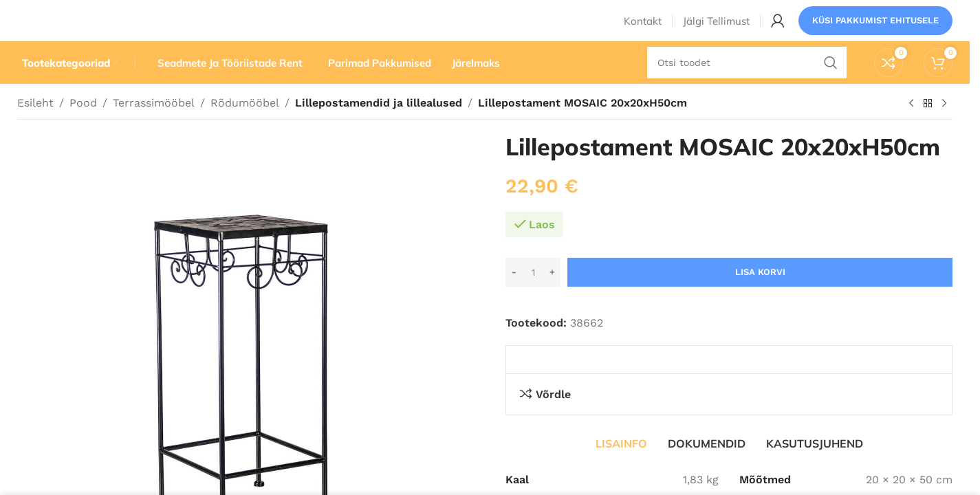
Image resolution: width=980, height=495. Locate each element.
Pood (83, 129)
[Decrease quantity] (514, 298)
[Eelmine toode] (911, 130)
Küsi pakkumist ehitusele (875, 31)
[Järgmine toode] (944, 130)
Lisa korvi (760, 298)
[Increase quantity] (552, 298)
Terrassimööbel (154, 129)
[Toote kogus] (533, 298)
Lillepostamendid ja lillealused (377, 129)
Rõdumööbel (245, 129)
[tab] (621, 470)
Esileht (35, 129)
